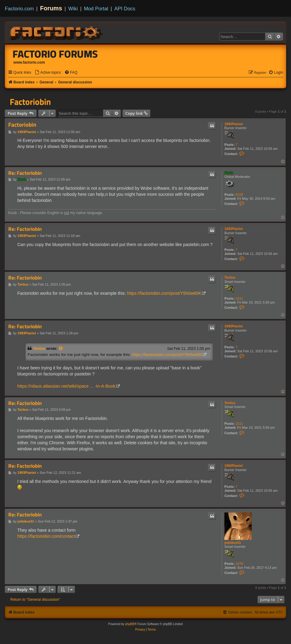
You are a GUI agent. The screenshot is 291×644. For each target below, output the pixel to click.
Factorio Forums (55, 54)
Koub (229, 173)
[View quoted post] (61, 349)
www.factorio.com (29, 62)
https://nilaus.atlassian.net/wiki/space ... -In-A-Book (66, 386)
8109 (239, 195)
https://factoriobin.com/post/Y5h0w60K (164, 293)
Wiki (73, 9)
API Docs (125, 9)
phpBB (130, 624)
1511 (239, 298)
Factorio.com (19, 9)
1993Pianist (234, 124)
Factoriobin (30, 102)
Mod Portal (96, 9)
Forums (51, 8)
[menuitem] (48, 73)
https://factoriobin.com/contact (46, 536)
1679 (239, 564)
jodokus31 (233, 543)
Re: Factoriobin (25, 173)
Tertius (230, 277)
